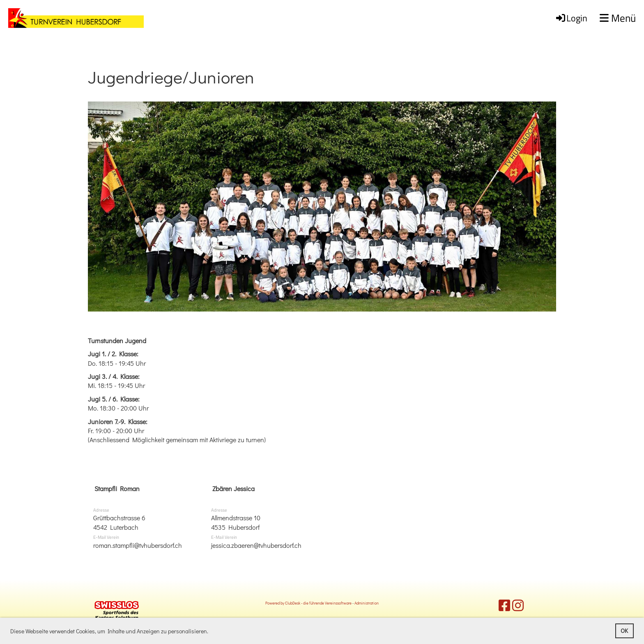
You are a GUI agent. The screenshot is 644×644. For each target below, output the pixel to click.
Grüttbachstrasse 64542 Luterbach (119, 522)
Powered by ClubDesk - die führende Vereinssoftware (308, 603)
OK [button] (624, 631)
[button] (211, 632)
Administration (367, 603)
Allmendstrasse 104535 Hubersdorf (236, 522)
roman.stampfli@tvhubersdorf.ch (138, 545)
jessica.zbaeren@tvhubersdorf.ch (256, 545)
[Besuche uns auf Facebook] (504, 605)
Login (571, 18)
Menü (618, 18)
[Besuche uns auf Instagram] (518, 605)
